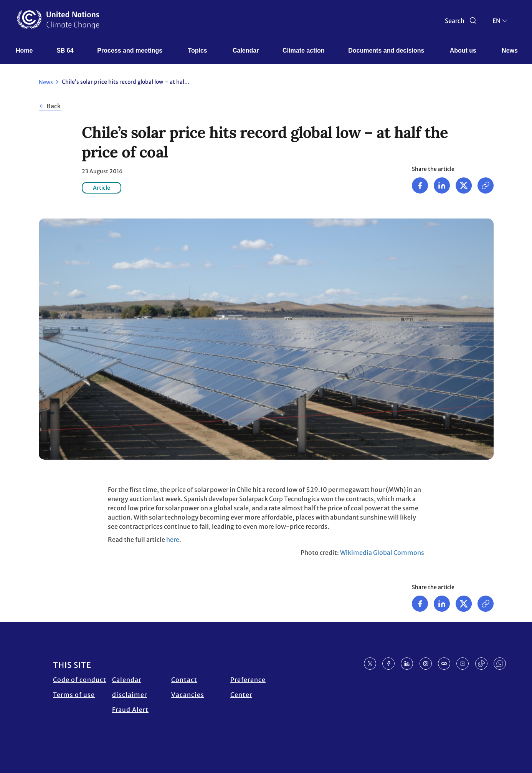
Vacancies (188, 695)
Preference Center (248, 687)
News (510, 50)
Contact (184, 680)
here (173, 540)
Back (54, 106)
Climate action (303, 50)
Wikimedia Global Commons (382, 553)
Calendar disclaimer (130, 687)
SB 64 (65, 50)
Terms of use (74, 695)
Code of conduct (80, 680)
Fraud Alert (130, 710)
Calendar (246, 50)
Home (24, 50)
